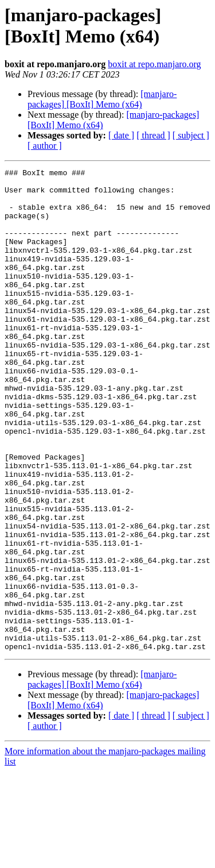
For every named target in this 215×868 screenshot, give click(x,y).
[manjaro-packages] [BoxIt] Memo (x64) (102, 99)
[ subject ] (191, 135)
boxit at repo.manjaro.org (154, 64)
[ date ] (121, 135)
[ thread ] (153, 135)
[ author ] (45, 146)
